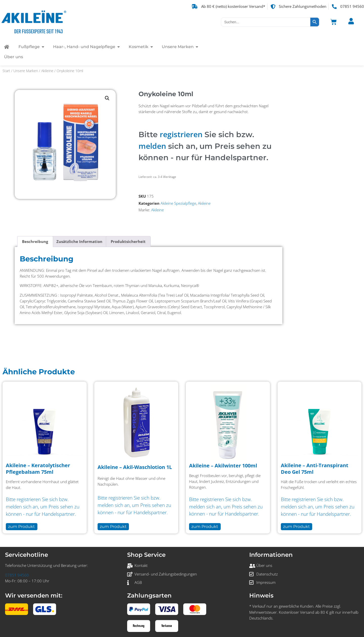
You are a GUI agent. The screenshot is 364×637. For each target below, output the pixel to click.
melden (152, 146)
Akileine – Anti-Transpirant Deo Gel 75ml (315, 469)
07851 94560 (17, 575)
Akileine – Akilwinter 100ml (223, 466)
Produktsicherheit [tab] (128, 242)
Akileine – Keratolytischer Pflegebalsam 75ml (38, 469)
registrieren (181, 134)
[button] (107, 98)
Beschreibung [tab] (35, 242)
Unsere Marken (26, 71)
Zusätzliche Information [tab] (79, 242)
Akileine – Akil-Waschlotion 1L (135, 467)
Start (6, 71)
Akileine (47, 71)
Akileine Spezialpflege (178, 203)
